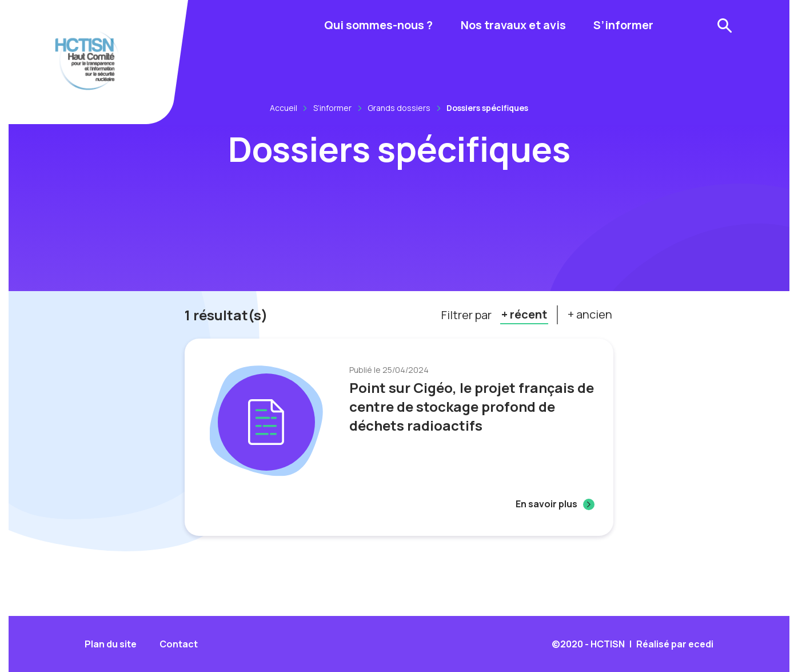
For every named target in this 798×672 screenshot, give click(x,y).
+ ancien (590, 314)
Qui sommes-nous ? (378, 25)
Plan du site (111, 644)
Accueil (284, 108)
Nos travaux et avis (513, 25)
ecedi (701, 644)
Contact (179, 644)
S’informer (623, 25)
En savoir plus (546, 504)
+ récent (524, 314)
